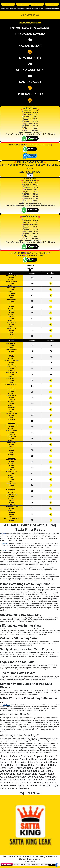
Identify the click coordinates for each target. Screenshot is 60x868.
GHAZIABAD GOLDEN (11, 361)
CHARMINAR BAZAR (11, 506)
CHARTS (23, 4)
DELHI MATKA (11, 437)
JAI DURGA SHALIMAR (11, 518)
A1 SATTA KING (30, 15)
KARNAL (11, 305)
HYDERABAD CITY (11, 384)
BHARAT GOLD (11, 483)
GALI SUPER (11, 390)
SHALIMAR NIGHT (11, 495)
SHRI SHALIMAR (11, 431)
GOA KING (11, 317)
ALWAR (11, 466)
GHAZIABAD (11, 322)
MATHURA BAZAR (11, 472)
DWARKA (11, 501)
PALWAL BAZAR (11, 413)
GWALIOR (11, 419)
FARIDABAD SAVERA (11, 276)
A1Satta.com (7, 705)
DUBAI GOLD (11, 328)
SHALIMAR (11, 454)
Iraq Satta (3, 533)
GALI (11, 334)
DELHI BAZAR (11, 293)
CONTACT (37, 4)
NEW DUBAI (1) (11, 367)
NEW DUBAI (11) (11, 343)
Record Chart (11, 280)
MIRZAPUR (11, 477)
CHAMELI (11, 407)
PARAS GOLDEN (11, 460)
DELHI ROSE (11, 442)
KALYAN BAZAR (11, 282)
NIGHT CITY (11, 402)
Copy (30, 175)
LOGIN (52, 4)
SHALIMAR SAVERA (12, 425)
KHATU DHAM (12, 288)
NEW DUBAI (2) (11, 396)
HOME (8, 4)
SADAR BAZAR (11, 378)
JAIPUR (11, 355)
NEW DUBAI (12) (11, 349)
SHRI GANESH (11, 299)
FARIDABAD (11, 311)
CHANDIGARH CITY (11, 372)
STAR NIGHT (12, 512)
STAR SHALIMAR (11, 489)
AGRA (11, 448)
